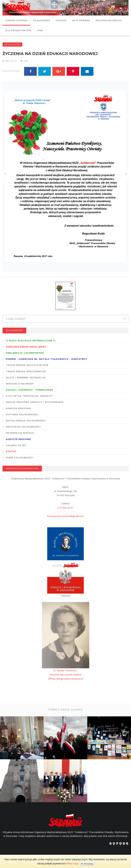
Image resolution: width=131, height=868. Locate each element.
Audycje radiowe (18, 439)
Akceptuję (87, 864)
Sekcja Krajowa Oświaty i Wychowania (35, 402)
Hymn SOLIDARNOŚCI (20, 458)
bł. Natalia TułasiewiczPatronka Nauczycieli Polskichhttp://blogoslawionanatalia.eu (66, 675)
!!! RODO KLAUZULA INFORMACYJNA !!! (31, 341)
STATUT (11, 451)
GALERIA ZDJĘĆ (16, 445)
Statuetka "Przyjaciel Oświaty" (30, 396)
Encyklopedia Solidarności (26, 421)
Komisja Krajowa (18, 408)
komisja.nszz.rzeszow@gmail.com (65, 516)
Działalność (42, 20)
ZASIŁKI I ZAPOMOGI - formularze (29, 390)
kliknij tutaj (72, 863)
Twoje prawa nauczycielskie (27, 365)
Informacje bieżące (20, 433)
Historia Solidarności (22, 414)
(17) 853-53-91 (66, 508)
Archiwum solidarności (23, 427)
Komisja (61, 20)
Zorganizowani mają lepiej (26, 347)
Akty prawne (81, 20)
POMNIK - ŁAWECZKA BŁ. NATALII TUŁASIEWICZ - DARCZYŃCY (47, 359)
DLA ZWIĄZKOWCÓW (18, 30)
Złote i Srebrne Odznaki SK (26, 377)
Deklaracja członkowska (25, 353)
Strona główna (16, 20)
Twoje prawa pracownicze (26, 371)
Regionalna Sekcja (109, 20)
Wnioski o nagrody (20, 384)
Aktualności (12, 44)
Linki (40, 30)
